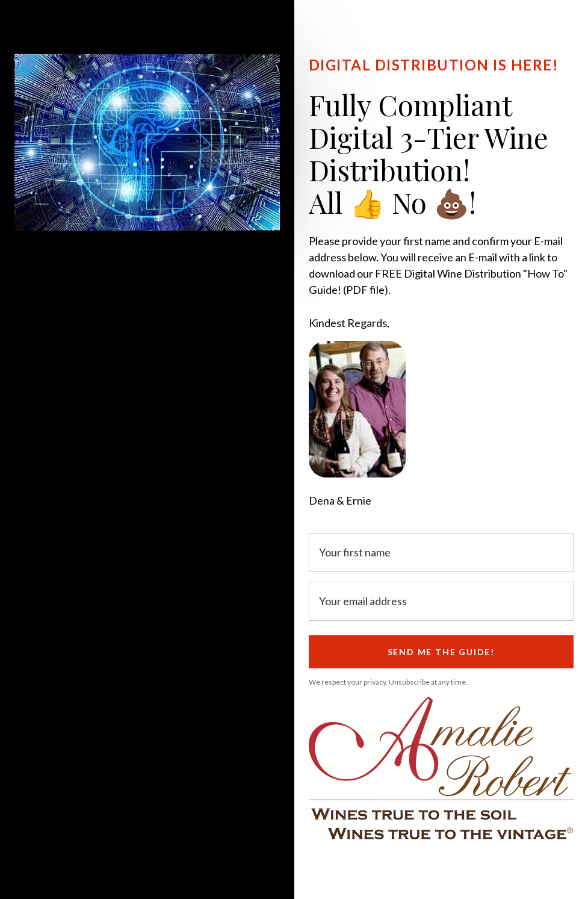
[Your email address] (441, 601)
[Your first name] (441, 552)
